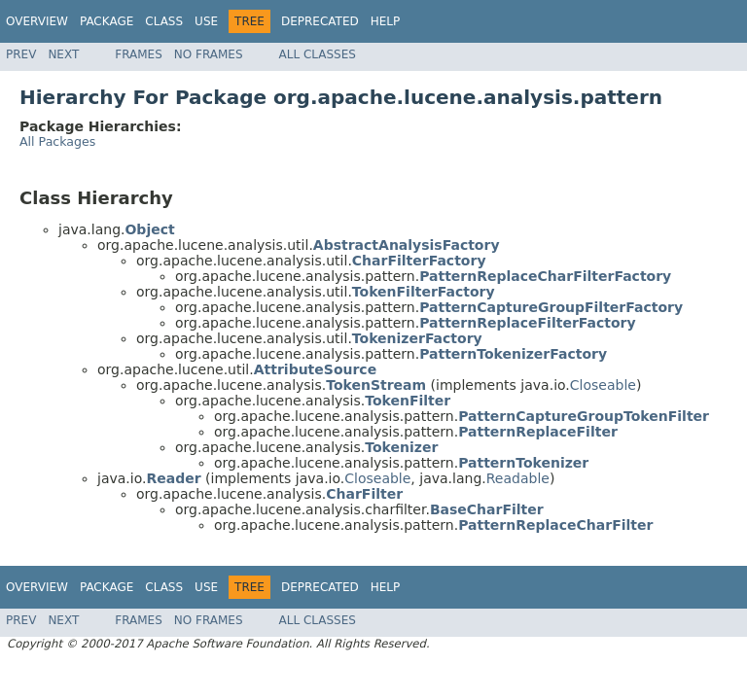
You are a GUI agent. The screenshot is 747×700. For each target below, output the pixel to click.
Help (386, 21)
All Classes (318, 54)
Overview (37, 21)
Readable (518, 478)
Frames (139, 54)
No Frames (209, 54)
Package (107, 21)
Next (63, 54)
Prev (21, 54)
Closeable (603, 385)
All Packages (57, 141)
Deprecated (320, 21)
